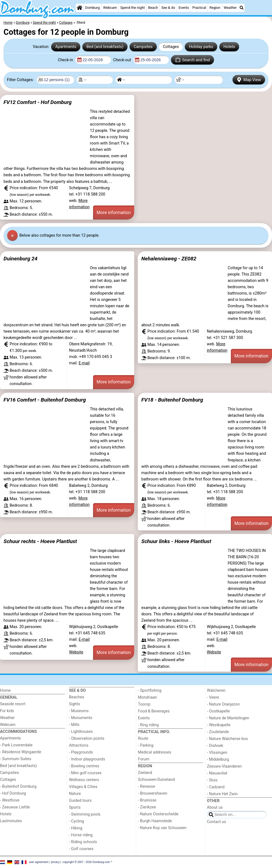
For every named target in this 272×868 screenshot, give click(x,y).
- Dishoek (215, 746)
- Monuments (81, 718)
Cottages (171, 47)
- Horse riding (81, 835)
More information (114, 213)
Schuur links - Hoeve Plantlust (176, 541)
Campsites (143, 47)
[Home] (80, 8)
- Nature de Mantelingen (228, 718)
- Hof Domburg (13, 793)
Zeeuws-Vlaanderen (224, 766)
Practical (199, 8)
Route (143, 739)
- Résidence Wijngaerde (21, 752)
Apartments (66, 47)
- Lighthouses (81, 732)
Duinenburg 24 (21, 259)
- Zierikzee (147, 807)
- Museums (79, 711)
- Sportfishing (150, 691)
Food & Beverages (154, 711)
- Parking (146, 745)
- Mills (74, 725)
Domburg (93, 8)
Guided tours (80, 801)
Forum (144, 759)
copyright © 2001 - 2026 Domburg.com (86, 862)
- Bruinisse (147, 800)
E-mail (84, 363)
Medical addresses (155, 752)
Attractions (79, 745)
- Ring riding (149, 725)
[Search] (242, 8)
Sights (75, 704)
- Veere (213, 697)
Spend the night (133, 8)
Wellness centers (84, 780)
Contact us (216, 822)
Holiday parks (201, 47)
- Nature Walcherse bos (227, 739)
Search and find (193, 60)
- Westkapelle (219, 725)
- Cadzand (216, 787)
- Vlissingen (217, 753)
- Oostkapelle (218, 711)
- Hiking (76, 828)
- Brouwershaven (153, 793)
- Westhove (10, 800)
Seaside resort (13, 704)
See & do (168, 8)
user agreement (39, 862)
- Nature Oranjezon (223, 704)
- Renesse (147, 786)
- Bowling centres (84, 766)
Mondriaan (148, 697)
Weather (230, 8)
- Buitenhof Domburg (18, 786)
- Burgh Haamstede (155, 821)
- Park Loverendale (16, 745)
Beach (153, 8)
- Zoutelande (218, 732)
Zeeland (145, 773)
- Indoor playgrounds (87, 759)
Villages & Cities (83, 787)
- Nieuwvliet (217, 773)
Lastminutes (11, 821)
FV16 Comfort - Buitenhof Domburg (45, 400)
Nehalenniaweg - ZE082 (169, 259)
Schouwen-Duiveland (156, 780)
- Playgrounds (81, 752)
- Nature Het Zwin (222, 794)
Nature (75, 794)
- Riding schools (83, 842)
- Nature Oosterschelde (158, 814)
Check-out (123, 60)
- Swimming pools (85, 814)
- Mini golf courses (85, 773)
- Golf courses (81, 849)
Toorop (144, 704)
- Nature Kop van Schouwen (162, 828)
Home (5, 691)
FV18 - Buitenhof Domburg (172, 400)
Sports (75, 807)
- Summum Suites (16, 759)
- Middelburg (218, 759)
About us (215, 807)
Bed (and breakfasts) (105, 47)
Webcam (110, 8)
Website (76, 652)
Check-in (66, 60)
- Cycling (76, 821)
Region (215, 8)
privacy (55, 862)
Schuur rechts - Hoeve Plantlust (40, 541)
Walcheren (216, 691)
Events (184, 8)
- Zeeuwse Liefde (15, 807)
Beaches (77, 697)
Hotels (229, 47)
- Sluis (212, 780)
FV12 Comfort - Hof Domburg (38, 102)
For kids (7, 711)
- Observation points (87, 739)
